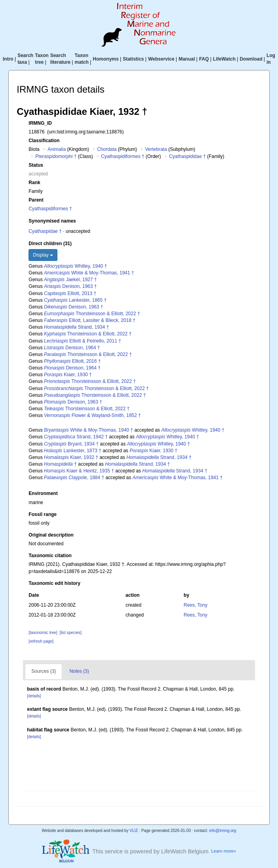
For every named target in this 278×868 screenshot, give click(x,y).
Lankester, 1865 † (75, 300)
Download (251, 59)
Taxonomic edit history (54, 583)
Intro (8, 59)
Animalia (57, 149)
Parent (36, 200)
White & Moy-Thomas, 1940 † (89, 430)
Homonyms (106, 59)
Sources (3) (44, 671)
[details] (34, 696)
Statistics (133, 59)
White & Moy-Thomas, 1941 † (89, 273)
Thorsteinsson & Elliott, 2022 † (92, 314)
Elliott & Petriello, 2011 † (83, 341)
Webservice (161, 59)
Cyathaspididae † (188, 156)
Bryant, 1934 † (71, 444)
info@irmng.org (223, 831)
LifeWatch (224, 59)
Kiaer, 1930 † (68, 375)
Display (43, 255)
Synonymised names (52, 221)
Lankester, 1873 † (73, 451)
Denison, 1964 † (72, 348)
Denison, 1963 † (70, 286)
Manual (187, 59)
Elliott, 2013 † (70, 293)
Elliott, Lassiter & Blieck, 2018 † (90, 320)
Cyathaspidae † (45, 231)
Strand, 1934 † (76, 327)
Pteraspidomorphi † (56, 156)
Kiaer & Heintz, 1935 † (79, 471)
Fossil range (43, 514)
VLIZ (134, 831)
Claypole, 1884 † (74, 478)
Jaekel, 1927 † (70, 280)
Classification (44, 141)
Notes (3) (79, 671)
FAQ (204, 59)
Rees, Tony (196, 605)
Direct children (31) (50, 244)
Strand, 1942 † (76, 437)
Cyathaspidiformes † (123, 156)
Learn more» (224, 851)
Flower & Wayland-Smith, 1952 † (92, 415)
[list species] (71, 633)
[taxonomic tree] (43, 633)
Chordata (107, 149)
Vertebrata (156, 149)
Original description (51, 535)
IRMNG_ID (40, 123)
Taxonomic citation (50, 556)
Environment (43, 493)
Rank (34, 183)
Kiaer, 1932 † (71, 457)
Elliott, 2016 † (72, 361)
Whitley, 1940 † (75, 266)
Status (36, 165)
